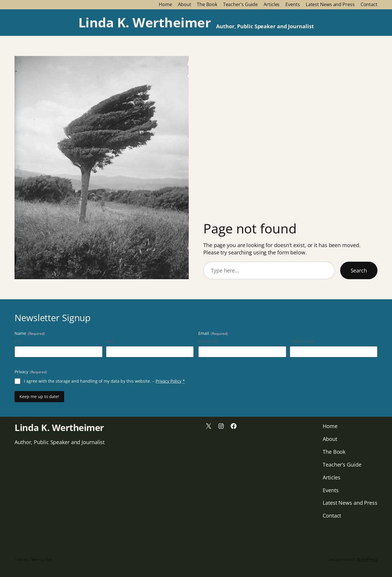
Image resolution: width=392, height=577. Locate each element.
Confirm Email (302, 341)
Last (110, 341)
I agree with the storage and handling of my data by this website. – (104, 381)
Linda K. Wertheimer (145, 22)
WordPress (367, 559)
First (18, 341)
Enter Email (208, 341)
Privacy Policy (168, 381)
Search (359, 270)
